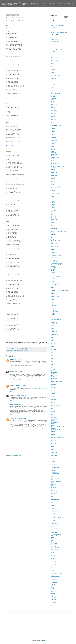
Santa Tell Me (54, 439)
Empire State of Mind (55, 183)
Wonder (53, 558)
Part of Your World (55, 395)
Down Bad (12, 351)
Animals (53, 82)
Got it (73, 3)
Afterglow (53, 73)
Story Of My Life (54, 492)
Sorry (52, 477)
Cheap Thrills (54, 138)
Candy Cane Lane (55, 127)
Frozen (52, 213)
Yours (52, 568)
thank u (52, 601)
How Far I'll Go (54, 244)
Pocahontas (53, 407)
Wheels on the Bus (55, 549)
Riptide (52, 424)
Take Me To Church (55, 504)
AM (52, 66)
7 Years (52, 56)
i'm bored (53, 593)
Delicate (53, 160)
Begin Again (53, 107)
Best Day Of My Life (55, 112)
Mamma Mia (53, 348)
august (52, 571)
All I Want (53, 74)
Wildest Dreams (54, 554)
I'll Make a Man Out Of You (56, 265)
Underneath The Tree (55, 536)
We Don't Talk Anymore (56, 545)
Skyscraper (53, 462)
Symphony (53, 502)
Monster (53, 363)
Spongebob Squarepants (56, 481)
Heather (53, 236)
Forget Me (53, 207)
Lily (52, 321)
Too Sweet (53, 530)
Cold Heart (53, 148)
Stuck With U (54, 495)
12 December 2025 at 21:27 (21, 419)
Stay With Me (54, 484)
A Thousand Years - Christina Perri (58, 30)
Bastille (52, 101)
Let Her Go (53, 309)
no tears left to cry (55, 598)
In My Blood (53, 278)
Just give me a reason (55, 298)
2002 (52, 54)
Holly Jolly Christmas (55, 242)
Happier (53, 227)
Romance (53, 428)
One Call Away (54, 386)
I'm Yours (53, 269)
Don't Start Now (54, 168)
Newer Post (9, 453)
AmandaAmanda (13, 385)
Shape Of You (54, 451)
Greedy (52, 224)
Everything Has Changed (56, 186)
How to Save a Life (55, 248)
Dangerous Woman (55, 157)
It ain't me (53, 289)
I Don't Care (53, 254)
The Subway (53, 516)
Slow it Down (54, 466)
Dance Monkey (54, 156)
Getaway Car (54, 215)
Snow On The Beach (55, 468)
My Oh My (53, 369)
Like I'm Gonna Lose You (56, 319)
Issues (52, 287)
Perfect (52, 398)
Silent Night (53, 460)
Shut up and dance (55, 457)
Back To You (53, 97)
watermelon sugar (55, 604)
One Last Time (54, 389)
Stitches (53, 489)
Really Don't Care (54, 418)
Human (52, 250)
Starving (53, 483)
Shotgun (53, 454)
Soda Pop (53, 471)
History (52, 239)
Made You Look (54, 344)
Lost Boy (53, 328)
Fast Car (53, 198)
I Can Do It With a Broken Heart (57, 251)
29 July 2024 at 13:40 (17, 360)
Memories (53, 354)
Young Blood (54, 562)
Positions (53, 412)
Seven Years (53, 445)
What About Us (54, 546)
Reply (11, 367)
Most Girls (53, 365)
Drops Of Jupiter (54, 174)
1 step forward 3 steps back (56, 50)
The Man (53, 515)
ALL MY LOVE (54, 65)
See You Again (54, 443)
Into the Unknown (54, 284)
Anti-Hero (53, 85)
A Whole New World (55, 62)
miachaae (12, 371)
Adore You (53, 71)
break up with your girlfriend (56, 574)
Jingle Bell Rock (54, 292)
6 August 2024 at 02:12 (22, 385)
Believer (53, 109)
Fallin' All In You (54, 195)
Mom (52, 362)
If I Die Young (54, 275)
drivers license (54, 583)
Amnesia (53, 80)
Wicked (52, 552)
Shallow (53, 449)
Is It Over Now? (54, 286)
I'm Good (53, 266)
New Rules (53, 374)
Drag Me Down (54, 172)
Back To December (55, 95)
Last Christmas (54, 306)
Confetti (53, 151)
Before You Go (54, 106)
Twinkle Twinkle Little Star (56, 534)
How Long (53, 245)
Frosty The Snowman (55, 212)
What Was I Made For (55, 548)
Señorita (53, 446)
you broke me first (55, 607)
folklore (52, 587)
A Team (52, 59)
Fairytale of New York (55, 194)
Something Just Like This (56, 475)
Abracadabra (54, 69)
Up (52, 539)
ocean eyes (53, 599)
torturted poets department (23, 351)
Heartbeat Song (54, 234)
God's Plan (53, 221)
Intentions (53, 281)
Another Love (54, 83)
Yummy (52, 569)
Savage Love (54, 440)
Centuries (53, 132)
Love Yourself (54, 339)
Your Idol (53, 566)
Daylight (53, 159)
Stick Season (54, 486)
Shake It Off (53, 448)
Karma (52, 300)
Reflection (53, 421)
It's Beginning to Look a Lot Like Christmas (59, 291)
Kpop (52, 303)
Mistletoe (53, 359)
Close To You (54, 145)
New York (53, 377)
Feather (53, 201)
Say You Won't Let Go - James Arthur (58, 44)
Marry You (53, 353)
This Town (53, 522)
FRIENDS (53, 191)
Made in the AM (54, 345)
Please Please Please (55, 406)
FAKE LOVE (53, 189)
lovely (52, 595)
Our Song (53, 390)
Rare (52, 415)
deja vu (52, 581)
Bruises (52, 121)
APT (52, 68)
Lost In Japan (54, 330)
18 (51, 53)
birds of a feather (54, 572)
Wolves (52, 557)
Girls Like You (54, 218)
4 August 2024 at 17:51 (19, 371)
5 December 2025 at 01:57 (21, 396)
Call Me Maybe (54, 124)
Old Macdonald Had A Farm (56, 383)
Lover (52, 340)
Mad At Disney (54, 342)
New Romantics (54, 372)
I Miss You (53, 259)
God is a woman (54, 219)
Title (52, 527)
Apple (52, 88)
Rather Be (53, 416)
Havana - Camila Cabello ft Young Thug (59, 32)
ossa (11, 405)
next (52, 596)
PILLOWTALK (54, 392)
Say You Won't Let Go (55, 442)
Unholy (52, 537)
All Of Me (53, 77)
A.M (52, 63)
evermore (53, 584)
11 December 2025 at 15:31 (18, 405)
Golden (52, 222)
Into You (53, 283)
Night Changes (54, 378)
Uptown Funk (54, 540)
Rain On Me (53, 413)
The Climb (53, 509)
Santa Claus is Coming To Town (57, 437)
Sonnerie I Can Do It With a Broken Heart (37, 388)
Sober (52, 469)
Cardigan (53, 129)
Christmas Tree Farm (55, 142)
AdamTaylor (12, 419)
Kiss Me (53, 301)
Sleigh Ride (53, 463)
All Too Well (53, 79)
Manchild (53, 351)
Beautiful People (54, 104)
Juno (52, 295)
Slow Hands (53, 465)
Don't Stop (53, 169)
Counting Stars (54, 153)
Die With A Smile (54, 163)
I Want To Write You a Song (56, 263)
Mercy (52, 356)
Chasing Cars (54, 136)
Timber (52, 525)
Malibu (52, 347)
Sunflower (53, 498)
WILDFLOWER (54, 543)
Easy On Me (53, 180)
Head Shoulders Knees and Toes (57, 233)
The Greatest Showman (56, 512)
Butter (52, 122)
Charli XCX (53, 135)
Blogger (43, 641)
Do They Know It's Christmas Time (58, 166)
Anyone (53, 86)
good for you (53, 590)
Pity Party (53, 403)
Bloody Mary (53, 115)
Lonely (52, 325)
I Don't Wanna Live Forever (56, 256)
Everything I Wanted (55, 188)
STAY (52, 433)
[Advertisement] (58, 627)
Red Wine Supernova (55, 419)
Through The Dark (55, 524)
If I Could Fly (53, 274)
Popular (53, 410)
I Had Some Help (54, 257)
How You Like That (55, 247)
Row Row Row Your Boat (56, 430)
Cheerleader (53, 139)
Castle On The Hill (55, 130)
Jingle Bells (53, 294)
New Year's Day (54, 375)
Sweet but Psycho (55, 501)
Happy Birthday (54, 228)
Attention (53, 91)
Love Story (53, 337)
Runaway (53, 431)
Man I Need (53, 350)
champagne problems (55, 577)
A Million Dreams (54, 57)
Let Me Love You (54, 312)
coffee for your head (55, 578)
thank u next (53, 602)
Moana (52, 360)
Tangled (53, 505)
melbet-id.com (36, 373)
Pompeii (53, 409)
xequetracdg (12, 396)
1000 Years (53, 51)
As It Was (53, 89)
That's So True (54, 507)
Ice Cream (53, 272)
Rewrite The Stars (55, 422)
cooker (11, 360)
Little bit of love (54, 322)
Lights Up (53, 318)
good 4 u (53, 589)
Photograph (53, 400)
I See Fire (53, 260)
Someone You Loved (55, 474)
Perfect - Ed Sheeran (55, 39)
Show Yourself (54, 455)
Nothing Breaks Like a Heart (57, 381)
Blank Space (53, 113)
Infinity (52, 280)
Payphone (53, 396)
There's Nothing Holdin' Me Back (57, 518)
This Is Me (53, 521)
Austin (52, 92)
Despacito (53, 162)
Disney (52, 165)
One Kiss (53, 387)
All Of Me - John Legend (56, 23)
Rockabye (53, 425)
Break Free (53, 116)
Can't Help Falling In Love (56, 125)
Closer (52, 147)
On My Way (53, 384)
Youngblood (53, 565)
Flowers (53, 206)
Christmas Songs (54, 141)
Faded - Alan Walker (55, 28)
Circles (52, 144)
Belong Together (54, 110)
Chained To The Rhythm (56, 133)
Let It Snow (53, 310)
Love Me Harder (54, 331)
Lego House (53, 307)
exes (52, 586)
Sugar (52, 496)
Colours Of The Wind (55, 150)
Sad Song (53, 434)
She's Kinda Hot (54, 453)
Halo (52, 225)
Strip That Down (54, 493)
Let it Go (53, 313)
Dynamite (53, 178)
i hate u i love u (54, 592)
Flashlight (53, 204)
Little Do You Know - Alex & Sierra (58, 25)
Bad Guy (53, 100)
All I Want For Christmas (56, 76)
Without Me (53, 555)
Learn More (67, 3)
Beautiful (53, 103)
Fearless (53, 200)
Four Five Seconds (55, 210)
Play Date (53, 404)
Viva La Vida (53, 542)
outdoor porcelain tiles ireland (21, 363)
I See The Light (54, 262)
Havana (53, 230)
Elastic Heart (54, 182)
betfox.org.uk (35, 427)
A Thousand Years (55, 60)
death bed (53, 580)
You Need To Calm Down (56, 560)
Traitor (52, 531)
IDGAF (52, 271)
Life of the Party (54, 316)
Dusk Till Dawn (54, 177)
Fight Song (53, 203)
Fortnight (53, 209)
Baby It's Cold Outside (55, 94)
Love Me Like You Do (55, 334)
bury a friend (53, 575)
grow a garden (30, 397)
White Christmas (54, 551)
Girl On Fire (53, 216)
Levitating (53, 315)
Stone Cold (53, 490)
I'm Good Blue (54, 268)
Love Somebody (54, 336)
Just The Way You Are (55, 297)
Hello (52, 238)
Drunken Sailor (54, 175)
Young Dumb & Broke (55, 563)
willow (52, 605)
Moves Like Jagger (55, 366)
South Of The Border (55, 478)
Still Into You (53, 487)
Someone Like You (55, 472)
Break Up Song (54, 119)
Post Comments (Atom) (16, 455)
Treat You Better (54, 533)
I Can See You (54, 253)
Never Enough (54, 371)
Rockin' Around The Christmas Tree (58, 427)
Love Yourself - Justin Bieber (57, 42)
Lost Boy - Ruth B (54, 35)
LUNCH (53, 304)
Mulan (52, 368)
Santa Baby (53, 436)
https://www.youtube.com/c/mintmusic (18, 345)
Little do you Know (55, 324)
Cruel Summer (54, 154)
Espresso (53, 184)
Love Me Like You (55, 333)
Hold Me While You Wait (56, 241)
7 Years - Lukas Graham (56, 37)
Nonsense (53, 380)
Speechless (53, 480)
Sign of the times (54, 459)
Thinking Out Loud (55, 519)
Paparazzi (53, 393)
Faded (52, 192)
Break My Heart (54, 118)
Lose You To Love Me (55, 327)
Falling (52, 197)
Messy (52, 357)
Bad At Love (53, 98)
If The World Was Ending (56, 277)
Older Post (44, 453)
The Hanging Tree (55, 513)
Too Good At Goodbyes (56, 528)
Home (27, 453)
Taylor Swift (16, 351)
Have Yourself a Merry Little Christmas (59, 231)
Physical (53, 401)
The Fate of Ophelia (55, 510)
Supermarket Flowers (55, 499)
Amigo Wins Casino (18, 409)
